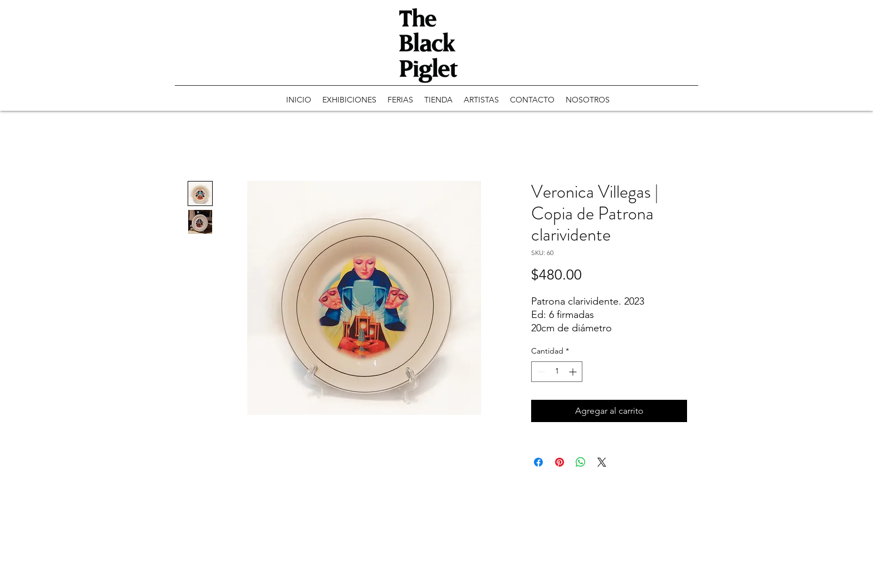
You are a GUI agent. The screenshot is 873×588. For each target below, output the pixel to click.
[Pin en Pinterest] (560, 462)
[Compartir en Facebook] (538, 462)
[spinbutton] (557, 372)
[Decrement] (540, 372)
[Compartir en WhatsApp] (581, 462)
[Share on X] (602, 462)
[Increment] (574, 372)
